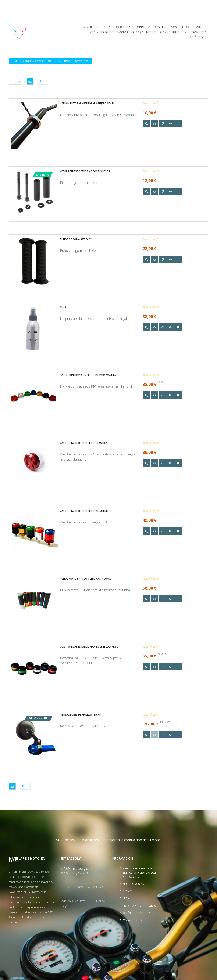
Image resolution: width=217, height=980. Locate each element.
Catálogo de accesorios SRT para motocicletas (127, 32)
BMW (67, 61)
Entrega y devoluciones (139, 906)
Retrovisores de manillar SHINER (81, 715)
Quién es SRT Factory (137, 913)
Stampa (128, 891)
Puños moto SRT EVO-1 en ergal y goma (85, 579)
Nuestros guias (133, 884)
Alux (63, 307)
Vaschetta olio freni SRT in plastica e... (85, 443)
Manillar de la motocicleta (106, 27)
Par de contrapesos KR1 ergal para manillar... (90, 375)
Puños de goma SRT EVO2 (76, 239)
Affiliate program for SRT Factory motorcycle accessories (140, 873)
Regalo (155, 6)
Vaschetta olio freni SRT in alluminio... (85, 511)
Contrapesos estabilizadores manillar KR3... (89, 647)
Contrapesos (166, 27)
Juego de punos (193, 27)
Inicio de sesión (177, 6)
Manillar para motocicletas (42, 61)
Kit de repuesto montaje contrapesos (85, 171)
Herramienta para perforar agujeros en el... (88, 103)
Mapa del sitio (132, 920)
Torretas (142, 27)
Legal (127, 898)
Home (14, 61)
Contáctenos (197, 37)
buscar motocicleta (189, 32)
